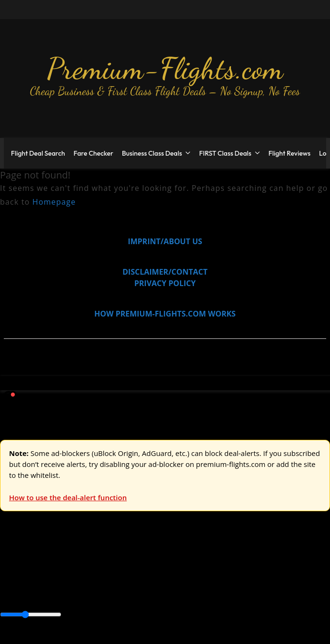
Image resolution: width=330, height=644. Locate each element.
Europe (13, 561)
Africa (10, 583)
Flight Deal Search (38, 153)
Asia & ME (98, 561)
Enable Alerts (75, 638)
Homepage (54, 202)
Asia (30, 583)
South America (26, 594)
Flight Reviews (290, 153)
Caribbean (175, 583)
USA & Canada (53, 561)
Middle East (302, 583)
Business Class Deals (152, 153)
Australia (133, 561)
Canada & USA (130, 583)
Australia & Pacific (71, 583)
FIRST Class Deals (225, 153)
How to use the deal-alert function (68, 497)
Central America (224, 583)
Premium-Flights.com (165, 69)
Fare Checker (94, 153)
